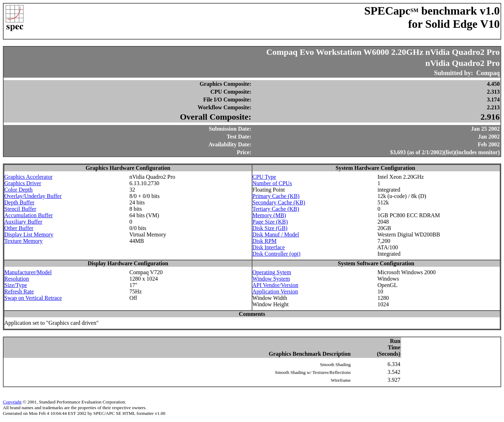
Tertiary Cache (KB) (276, 209)
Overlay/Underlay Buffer (33, 196)
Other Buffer (19, 228)
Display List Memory (29, 235)
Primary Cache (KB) (276, 196)
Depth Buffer (19, 202)
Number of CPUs (272, 183)
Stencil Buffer (20, 209)
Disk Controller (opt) (276, 254)
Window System (271, 279)
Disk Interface (269, 247)
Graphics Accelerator (28, 177)
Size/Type (16, 285)
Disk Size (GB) (270, 228)
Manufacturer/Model (28, 272)
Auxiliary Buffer (23, 222)
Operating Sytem (272, 272)
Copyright (12, 402)
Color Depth (19, 190)
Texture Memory (23, 241)
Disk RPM (264, 241)
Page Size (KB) (270, 222)
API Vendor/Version (275, 285)
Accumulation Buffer (28, 215)
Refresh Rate (19, 291)
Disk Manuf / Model (276, 235)
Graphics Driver (23, 183)
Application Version (275, 291)
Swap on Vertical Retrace (33, 298)
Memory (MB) (269, 215)
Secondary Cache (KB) (279, 202)
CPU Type (264, 177)
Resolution (17, 279)
